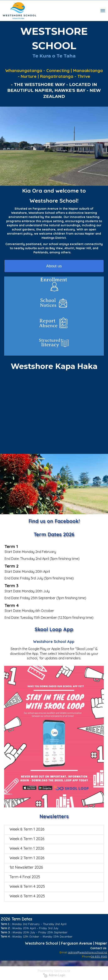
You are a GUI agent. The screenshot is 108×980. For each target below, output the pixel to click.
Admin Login (54, 975)
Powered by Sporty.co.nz (54, 971)
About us (54, 266)
